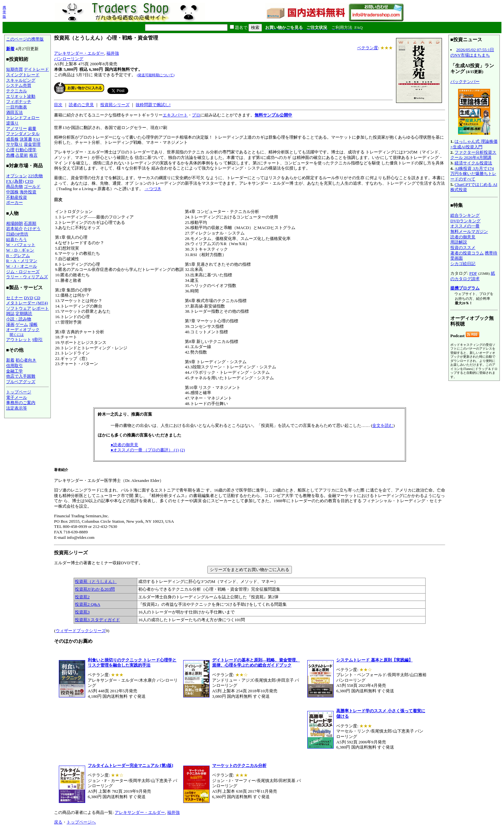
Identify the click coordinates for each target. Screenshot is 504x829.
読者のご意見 (81, 105)
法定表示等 (17, 408)
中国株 (12, 192)
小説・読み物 (19, 319)
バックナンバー (465, 82)
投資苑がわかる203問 (95, 589)
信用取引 (14, 366)
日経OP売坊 (17, 234)
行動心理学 (26, 150)
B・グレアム (18, 256)
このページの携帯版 (25, 39)
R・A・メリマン (22, 261)
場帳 (33, 324)
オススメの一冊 (465, 226)
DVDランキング (465, 221)
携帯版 (4, 12)
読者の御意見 (463, 237)
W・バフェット (21, 245)
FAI (37, 139)
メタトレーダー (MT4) (27, 303)
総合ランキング (465, 215)
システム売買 (19, 85)
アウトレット (19, 340)
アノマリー (17, 129)
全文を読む (383, 425)
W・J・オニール (22, 266)
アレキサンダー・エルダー (79, 53)
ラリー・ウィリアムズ (27, 277)
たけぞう (32, 229)
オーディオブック (23, 330)
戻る (58, 822)
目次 (58, 105)
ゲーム (22, 324)
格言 (33, 155)
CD (37, 298)
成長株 (12, 139)
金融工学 (14, 371)
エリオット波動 (21, 96)
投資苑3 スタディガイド (97, 620)
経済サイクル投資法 (473, 163)
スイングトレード (23, 75)
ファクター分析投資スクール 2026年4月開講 (473, 155)
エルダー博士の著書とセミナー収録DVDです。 (250, 587)
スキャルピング (21, 80)
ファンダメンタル (23, 134)
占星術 (22, 155)
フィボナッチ (19, 101)
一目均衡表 (17, 107)
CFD (29, 181)
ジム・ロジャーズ (23, 272)
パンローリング (69, 59)
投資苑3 (82, 612)
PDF (473, 273)
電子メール (17, 397)
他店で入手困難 (21, 376)
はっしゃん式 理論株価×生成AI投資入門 (474, 144)
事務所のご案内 (21, 403)
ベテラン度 (368, 48)
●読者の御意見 (124, 445)
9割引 (37, 340)
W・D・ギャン (20, 250)
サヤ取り (14, 144)
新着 (10, 49)
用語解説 (459, 242)
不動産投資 (17, 197)
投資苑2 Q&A (88, 604)
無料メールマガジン (469, 231)
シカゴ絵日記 (463, 264)
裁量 (32, 129)
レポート (40, 308)
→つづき (153, 189)
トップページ (19, 392)
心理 (10, 150)
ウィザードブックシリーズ (81, 631)
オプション (17, 176)
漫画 (10, 324)
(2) (183, 450)
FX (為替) (15, 181)
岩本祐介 (14, 229)
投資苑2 (82, 597)
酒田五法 (14, 112)
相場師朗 (14, 223)
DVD (28, 298)
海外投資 (28, 192)
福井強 (113, 53)
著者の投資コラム (467, 253)
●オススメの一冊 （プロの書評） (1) (145, 450)
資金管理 (32, 144)
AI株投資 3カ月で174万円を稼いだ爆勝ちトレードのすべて (473, 174)
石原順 (30, 223)
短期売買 (14, 69)
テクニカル (17, 91)
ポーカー (14, 203)
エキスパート (175, 115)
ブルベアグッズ (21, 382)
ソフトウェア (19, 308)
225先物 (35, 176)
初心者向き (26, 360)
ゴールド (32, 186)
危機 (10, 155)
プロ (196, 115)
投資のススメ (463, 248)
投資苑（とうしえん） (96, 581)
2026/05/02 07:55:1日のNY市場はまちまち (472, 52)
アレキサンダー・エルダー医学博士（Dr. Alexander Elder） (250, 377)
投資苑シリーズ (115, 105)
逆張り (12, 123)
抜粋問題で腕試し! (153, 105)
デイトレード (36, 69)
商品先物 (14, 186)
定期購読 (24, 313)
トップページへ (81, 822)
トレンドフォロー (23, 118)
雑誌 (10, 313)
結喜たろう (17, 239)
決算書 (26, 139)
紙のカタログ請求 (473, 276)
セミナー (14, 298)
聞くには (17, 335)
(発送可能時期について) (156, 75)
